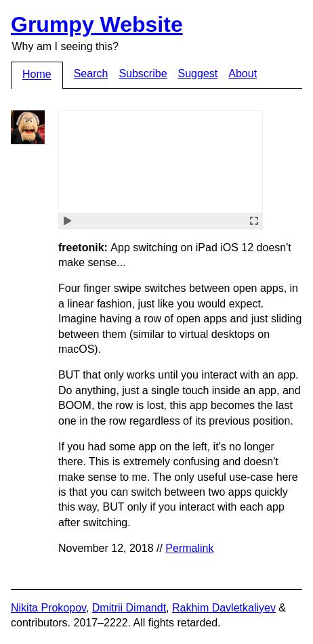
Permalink (189, 548)
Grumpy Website (97, 24)
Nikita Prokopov (48, 608)
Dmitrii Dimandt (129, 608)
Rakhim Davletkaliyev (224, 608)
